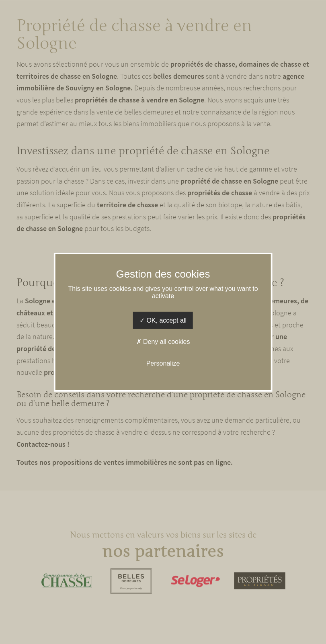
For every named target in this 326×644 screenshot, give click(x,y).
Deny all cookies (163, 342)
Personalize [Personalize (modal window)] (163, 363)
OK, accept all (163, 320)
